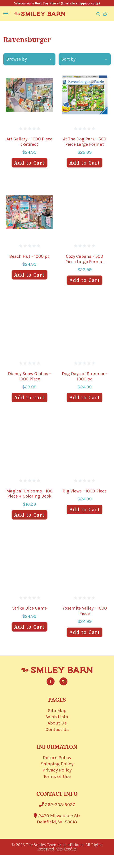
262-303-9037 (57, 805)
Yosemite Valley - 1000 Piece (85, 611)
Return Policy (57, 758)
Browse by (29, 59)
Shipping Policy (57, 764)
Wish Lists (57, 717)
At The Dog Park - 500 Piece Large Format (85, 142)
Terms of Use (57, 776)
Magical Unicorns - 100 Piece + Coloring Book (29, 494)
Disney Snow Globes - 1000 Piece (29, 376)
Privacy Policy (57, 770)
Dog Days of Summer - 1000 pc (85, 376)
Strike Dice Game (30, 608)
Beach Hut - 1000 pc (29, 256)
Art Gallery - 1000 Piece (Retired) (29, 142)
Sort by (84, 59)
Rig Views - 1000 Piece (85, 491)
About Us (57, 723)
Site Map (57, 711)
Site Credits (66, 849)
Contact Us (57, 729)
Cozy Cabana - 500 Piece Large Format (84, 259)
